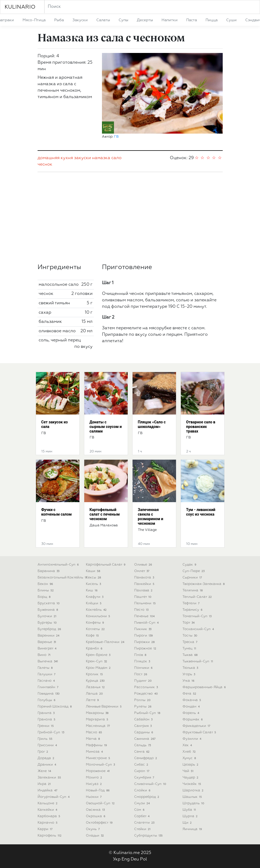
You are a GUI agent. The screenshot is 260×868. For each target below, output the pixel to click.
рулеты (143, 707)
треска (191, 642)
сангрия (144, 726)
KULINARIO (20, 7)
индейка (48, 790)
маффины (97, 745)
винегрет (48, 649)
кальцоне (48, 803)
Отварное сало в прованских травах (201, 427)
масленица (98, 726)
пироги (144, 636)
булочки (48, 616)
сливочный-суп (151, 784)
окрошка (96, 816)
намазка (101, 158)
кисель (94, 584)
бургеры (48, 623)
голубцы (47, 700)
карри (46, 829)
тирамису (193, 610)
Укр (117, 859)
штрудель (194, 803)
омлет (142, 571)
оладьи (96, 836)
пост (141, 674)
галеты (46, 668)
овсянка (96, 810)
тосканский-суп (199, 629)
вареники (49, 636)
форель (191, 713)
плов (141, 655)
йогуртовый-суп (54, 797)
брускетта (49, 603)
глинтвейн (49, 687)
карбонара (50, 816)
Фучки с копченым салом (57, 512)
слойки (143, 790)
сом (140, 810)
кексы (94, 578)
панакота (145, 578)
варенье (47, 642)
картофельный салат (106, 565)
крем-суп (97, 661)
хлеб (190, 752)
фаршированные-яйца (205, 687)
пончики (144, 668)
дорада (47, 758)
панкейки (145, 584)
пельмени (146, 603)
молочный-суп (101, 765)
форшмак (193, 719)
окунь (93, 829)
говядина (49, 694)
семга (142, 752)
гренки (46, 726)
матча (94, 739)
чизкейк (192, 784)
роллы (143, 700)
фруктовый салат (200, 732)
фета (190, 694)
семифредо (146, 758)
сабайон (144, 719)
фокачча (192, 700)
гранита (47, 713)
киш (92, 590)
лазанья (96, 687)
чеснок (45, 165)
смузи (143, 803)
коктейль (97, 610)
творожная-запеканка (204, 584)
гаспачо (47, 681)
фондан (192, 707)
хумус (190, 758)
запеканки (50, 778)
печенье (145, 616)
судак (190, 565)
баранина (49, 571)
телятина (193, 590)
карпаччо (48, 823)
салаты (103, 20)
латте (93, 700)
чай (189, 771)
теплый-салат (198, 597)
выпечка (48, 661)
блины (46, 590)
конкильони (99, 616)
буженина (48, 610)
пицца (212, 20)
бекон (46, 584)
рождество (147, 694)
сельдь (143, 745)
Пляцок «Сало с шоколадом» (152, 424)
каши (94, 571)
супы (123, 20)
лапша (95, 694)
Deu (135, 859)
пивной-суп (147, 623)
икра (45, 784)
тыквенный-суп (198, 661)
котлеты (96, 629)
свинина (145, 739)
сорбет (142, 816)
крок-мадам (99, 668)
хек (188, 745)
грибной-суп (52, 732)
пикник (143, 629)
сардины (144, 732)
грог (43, 752)
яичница (193, 829)
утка (189, 681)
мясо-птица (34, 20)
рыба (59, 20)
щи (188, 823)
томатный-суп (198, 616)
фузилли (193, 739)
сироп (142, 771)
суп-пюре (194, 571)
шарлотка (194, 790)
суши (231, 20)
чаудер (191, 778)
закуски (80, 20)
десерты (145, 20)
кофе (93, 636)
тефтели (192, 603)
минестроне (99, 758)
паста (192, 20)
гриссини (48, 745)
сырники (193, 578)
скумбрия (145, 778)
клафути (95, 597)
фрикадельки (197, 726)
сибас (142, 765)
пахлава (144, 590)
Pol (144, 859)
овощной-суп (101, 803)
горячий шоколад (55, 707)
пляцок (143, 661)
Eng (126, 859)
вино (45, 655)
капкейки (48, 810)
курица (96, 681)
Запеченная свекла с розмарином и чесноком (151, 516)
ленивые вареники (104, 707)
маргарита (98, 719)
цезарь (191, 765)
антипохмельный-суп (59, 565)
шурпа (191, 816)
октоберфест (100, 823)
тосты (191, 636)
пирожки (145, 642)
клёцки (94, 603)
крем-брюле (99, 655)
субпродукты (149, 836)
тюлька (191, 668)
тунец (190, 649)
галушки (47, 674)
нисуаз (94, 784)
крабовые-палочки (106, 642)
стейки (143, 829)
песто (142, 610)
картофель (50, 836)
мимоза (95, 752)
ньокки (94, 797)
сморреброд (147, 797)
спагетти (145, 823)
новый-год (98, 790)
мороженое (98, 771)
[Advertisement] (130, 218)
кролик (95, 674)
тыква (191, 655)
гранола (47, 719)
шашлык (193, 797)
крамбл (95, 649)
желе (45, 771)
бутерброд (50, 629)
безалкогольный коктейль (63, 578)
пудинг (144, 681)
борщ (45, 597)
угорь (189, 674)
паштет (143, 597)
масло (95, 732)
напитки (170, 20)
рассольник (147, 687)
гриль (46, 739)
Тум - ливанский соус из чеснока (201, 512)
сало (116, 158)
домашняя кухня (55, 158)
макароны (98, 713)
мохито (95, 778)
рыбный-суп (148, 713)
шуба (190, 810)
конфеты (96, 623)
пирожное (146, 649)
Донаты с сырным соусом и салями (106, 427)
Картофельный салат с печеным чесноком (105, 514)
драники (47, 765)
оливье (144, 565)
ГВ (116, 137)
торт (189, 623)
